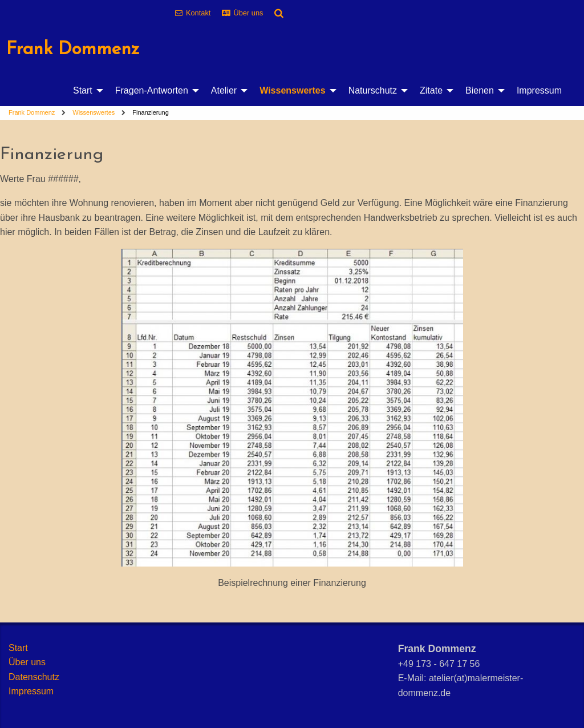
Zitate (431, 90)
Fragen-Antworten (152, 90)
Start (83, 90)
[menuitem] (85, 91)
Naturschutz (373, 90)
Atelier (224, 90)
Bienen (480, 90)
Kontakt (198, 13)
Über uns (249, 13)
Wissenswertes (292, 90)
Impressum (539, 90)
